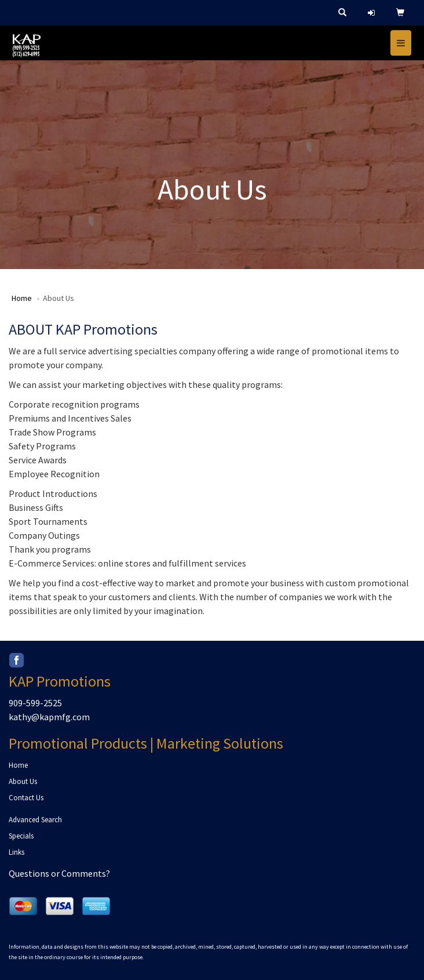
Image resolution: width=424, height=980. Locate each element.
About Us (23, 781)
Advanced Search (35, 820)
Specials (21, 836)
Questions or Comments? (59, 873)
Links (17, 852)
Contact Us (26, 798)
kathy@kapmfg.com (49, 717)
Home (22, 298)
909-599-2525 (35, 703)
